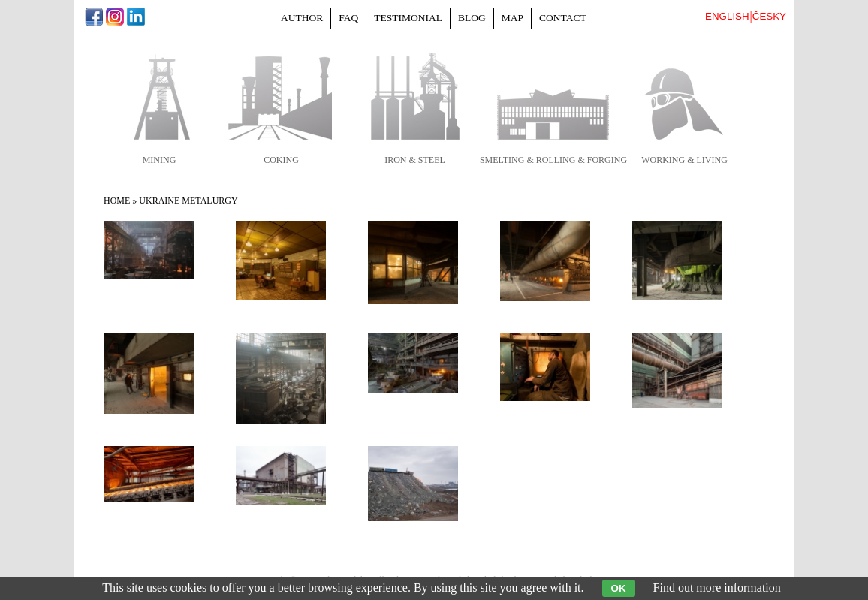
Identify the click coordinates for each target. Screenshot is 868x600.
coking (281, 160)
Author (302, 18)
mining (160, 160)
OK (619, 588)
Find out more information (717, 588)
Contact (563, 18)
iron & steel (415, 160)
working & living (684, 160)
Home (117, 201)
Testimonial (408, 18)
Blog (472, 18)
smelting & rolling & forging (553, 160)
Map (512, 18)
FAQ (348, 18)
